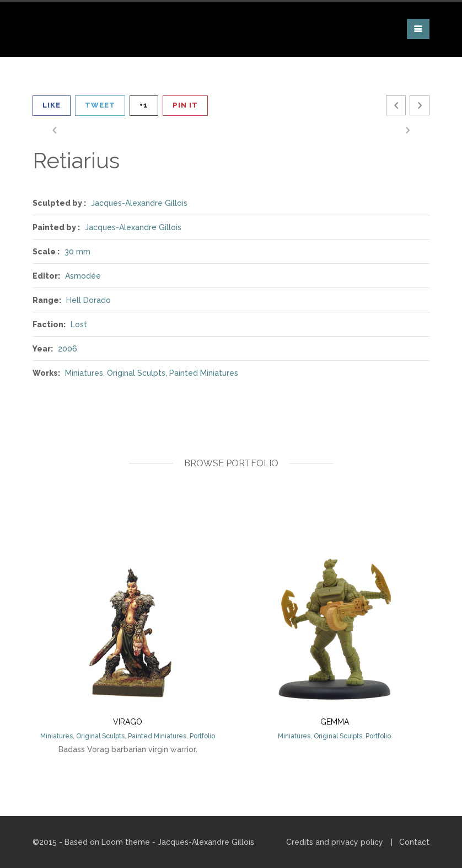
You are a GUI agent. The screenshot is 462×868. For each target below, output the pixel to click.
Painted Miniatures (204, 373)
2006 (68, 349)
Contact (414, 842)
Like (52, 105)
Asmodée (83, 276)
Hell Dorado (88, 300)
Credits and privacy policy (335, 842)
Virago (128, 722)
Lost (79, 324)
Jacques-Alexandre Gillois (139, 203)
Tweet (100, 105)
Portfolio (202, 736)
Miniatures (84, 373)
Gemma (335, 722)
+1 (144, 105)
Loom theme (126, 842)
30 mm (77, 252)
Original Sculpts (136, 373)
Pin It (185, 105)
